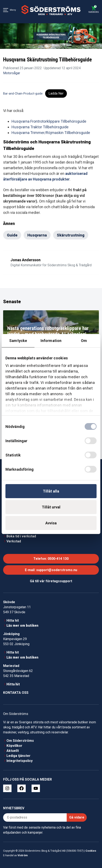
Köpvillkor (14, 746)
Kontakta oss (16, 693)
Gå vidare (77, 817)
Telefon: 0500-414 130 (51, 559)
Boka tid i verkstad (21, 536)
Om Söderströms (20, 741)
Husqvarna (37, 235)
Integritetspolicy (20, 761)
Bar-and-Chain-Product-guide (23, 94)
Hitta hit (13, 620)
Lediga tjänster (18, 756)
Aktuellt (13, 751)
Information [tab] (51, 341)
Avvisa (51, 523)
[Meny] (6, 10)
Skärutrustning (71, 235)
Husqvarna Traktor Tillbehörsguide (40, 127)
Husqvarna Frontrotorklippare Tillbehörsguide (49, 121)
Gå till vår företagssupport (51, 581)
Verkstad (14, 541)
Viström (23, 855)
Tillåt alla (51, 491)
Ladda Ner (56, 93)
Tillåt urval (51, 507)
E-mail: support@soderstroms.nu (51, 570)
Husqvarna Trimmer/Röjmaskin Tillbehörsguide (51, 133)
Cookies (91, 851)
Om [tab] (84, 341)
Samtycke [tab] (18, 341)
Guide (12, 235)
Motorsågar (12, 73)
